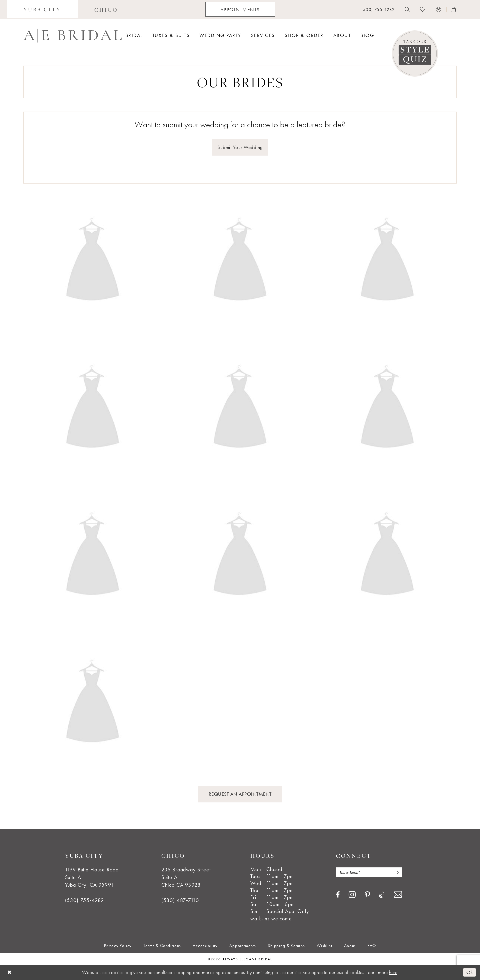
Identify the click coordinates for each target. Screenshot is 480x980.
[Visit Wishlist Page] (423, 9)
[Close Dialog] (10, 973)
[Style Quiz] (415, 53)
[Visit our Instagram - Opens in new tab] (352, 894)
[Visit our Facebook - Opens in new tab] (338, 895)
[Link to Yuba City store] (42, 9)
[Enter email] (369, 872)
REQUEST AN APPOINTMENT (240, 794)
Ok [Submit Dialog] (469, 972)
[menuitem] (42, 9)
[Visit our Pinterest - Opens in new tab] (367, 895)
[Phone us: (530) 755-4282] (378, 9)
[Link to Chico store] (106, 9)
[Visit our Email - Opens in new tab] (398, 895)
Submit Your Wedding (240, 147)
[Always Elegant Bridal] (72, 36)
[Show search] (407, 9)
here (393, 972)
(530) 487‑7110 (180, 900)
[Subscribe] (396, 872)
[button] (439, 9)
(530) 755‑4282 (84, 900)
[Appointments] (240, 9)
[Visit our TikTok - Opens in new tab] (382, 895)
